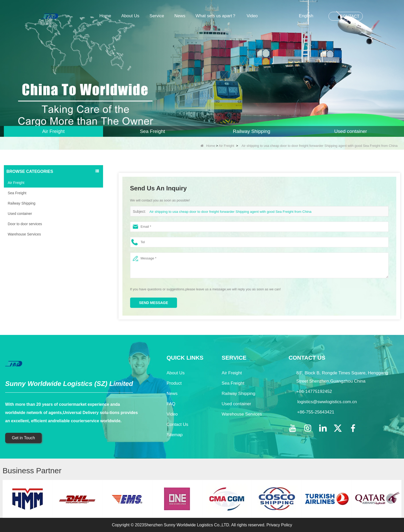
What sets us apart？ (216, 16)
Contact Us (177, 424)
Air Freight (226, 146)
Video (252, 16)
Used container (20, 214)
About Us (130, 16)
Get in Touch (23, 438)
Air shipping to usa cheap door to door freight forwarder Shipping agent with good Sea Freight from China (228, 212)
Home (105, 16)
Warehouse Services (24, 234)
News (180, 16)
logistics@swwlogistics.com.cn (327, 402)
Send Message (154, 303)
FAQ (171, 404)
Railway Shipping (22, 203)
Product (174, 383)
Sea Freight (17, 193)
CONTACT (350, 16)
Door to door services (25, 224)
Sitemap (174, 435)
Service (157, 16)
